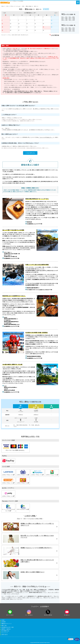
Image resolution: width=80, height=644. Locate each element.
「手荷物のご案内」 (23, 51)
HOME (3, 620)
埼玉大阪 (64, 20)
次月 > (56, 13)
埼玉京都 (72, 18)
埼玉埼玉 (64, 17)
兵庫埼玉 (72, 31)
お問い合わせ (5, 635)
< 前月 (4, 13)
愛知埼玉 (72, 28)
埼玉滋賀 (64, 18)
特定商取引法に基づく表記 (8, 627)
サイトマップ (5, 633)
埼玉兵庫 (72, 20)
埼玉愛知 (72, 17)
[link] (70, 639)
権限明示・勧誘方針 (6, 629)
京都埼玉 (72, 29)
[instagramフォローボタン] (29, 612)
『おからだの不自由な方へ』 (46, 137)
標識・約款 (4, 626)
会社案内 (4, 622)
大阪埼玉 (64, 31)
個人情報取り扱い (6, 631)
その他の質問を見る (30, 153)
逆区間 (46, 9)
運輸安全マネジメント (7, 624)
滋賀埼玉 (64, 29)
